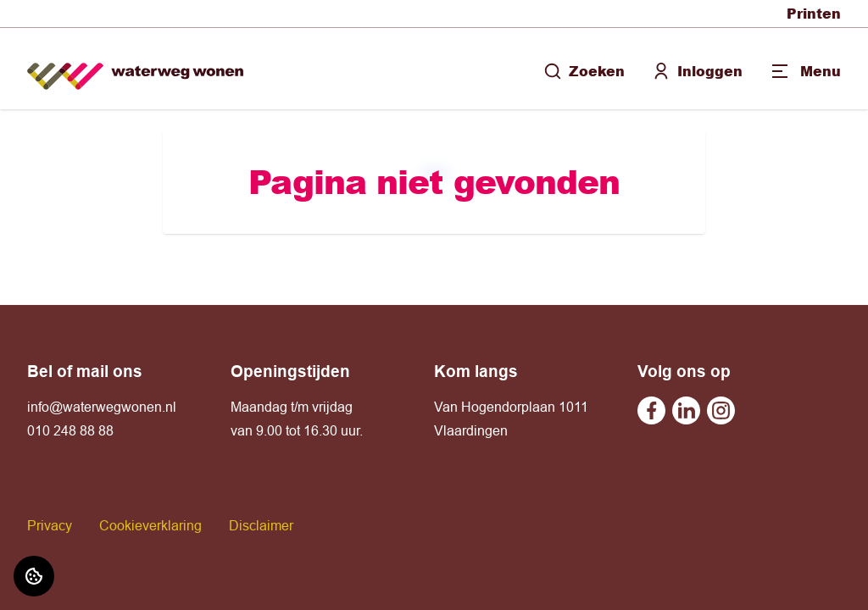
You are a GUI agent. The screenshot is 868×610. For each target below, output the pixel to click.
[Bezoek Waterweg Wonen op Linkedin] (686, 410)
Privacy (50, 525)
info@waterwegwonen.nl (102, 407)
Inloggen (697, 71)
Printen (814, 13)
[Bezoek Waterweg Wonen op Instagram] (721, 410)
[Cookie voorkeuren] (34, 576)
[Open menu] (805, 71)
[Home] (135, 69)
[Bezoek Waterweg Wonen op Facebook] (651, 410)
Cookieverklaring (150, 525)
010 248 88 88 (70, 430)
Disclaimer (261, 525)
